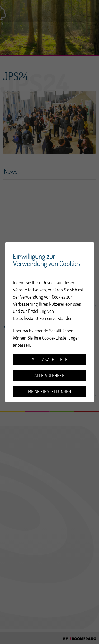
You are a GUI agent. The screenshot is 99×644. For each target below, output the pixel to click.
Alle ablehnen (49, 375)
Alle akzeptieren (50, 359)
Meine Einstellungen (49, 392)
